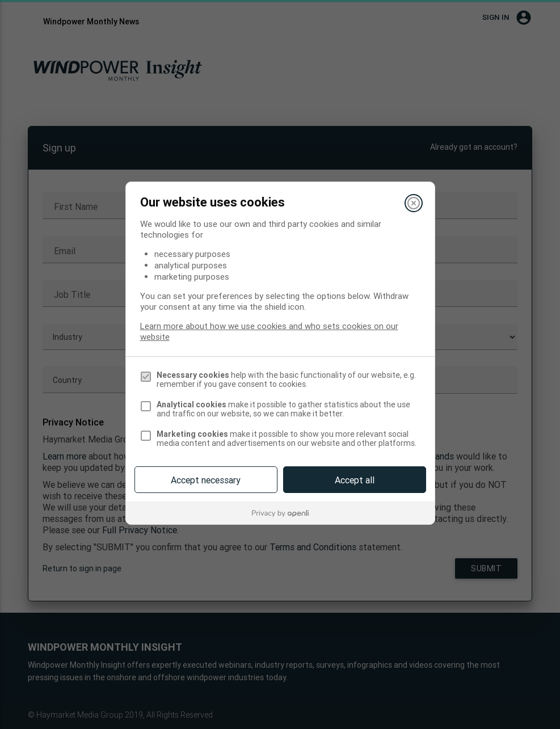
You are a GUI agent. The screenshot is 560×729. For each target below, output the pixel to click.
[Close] (414, 203)
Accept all (355, 480)
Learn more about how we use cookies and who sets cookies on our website (269, 331)
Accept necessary (206, 480)
